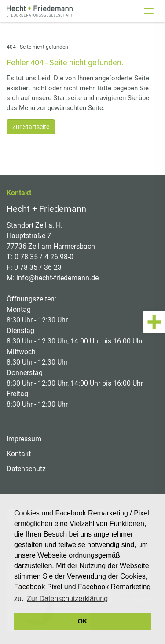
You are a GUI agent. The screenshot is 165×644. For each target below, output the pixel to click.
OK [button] (83, 621)
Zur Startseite (31, 127)
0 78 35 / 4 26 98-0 (44, 257)
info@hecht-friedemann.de (57, 278)
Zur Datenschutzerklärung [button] (67, 599)
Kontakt (19, 454)
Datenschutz (26, 469)
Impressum (24, 439)
